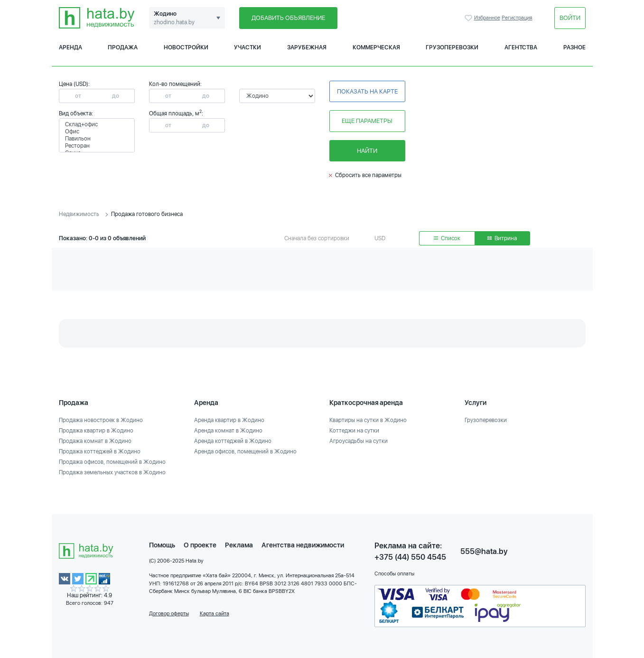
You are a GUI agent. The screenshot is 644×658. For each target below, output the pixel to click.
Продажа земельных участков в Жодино (112, 472)
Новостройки (186, 47)
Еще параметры (367, 121)
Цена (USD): (74, 84)
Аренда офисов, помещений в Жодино (245, 451)
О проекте (200, 545)
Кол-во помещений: (175, 84)
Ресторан (97, 146)
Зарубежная (307, 47)
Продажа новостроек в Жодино (101, 420)
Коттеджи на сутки (354, 431)
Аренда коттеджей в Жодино (233, 441)
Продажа (123, 47)
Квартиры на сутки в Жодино (368, 420)
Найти (367, 151)
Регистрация (517, 18)
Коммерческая (376, 47)
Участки (247, 47)
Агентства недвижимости (303, 545)
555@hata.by (484, 551)
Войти (570, 18)
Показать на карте (367, 91)
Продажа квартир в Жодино (96, 431)
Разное (574, 47)
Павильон (97, 139)
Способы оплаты (394, 574)
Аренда (70, 47)
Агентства (521, 47)
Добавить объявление (288, 18)
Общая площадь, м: (176, 113)
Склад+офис (97, 125)
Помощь (162, 545)
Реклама (239, 545)
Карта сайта (215, 614)
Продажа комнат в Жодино (95, 441)
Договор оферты (169, 614)
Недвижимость (79, 214)
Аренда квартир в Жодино (229, 420)
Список (447, 238)
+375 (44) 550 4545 (410, 557)
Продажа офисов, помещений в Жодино (112, 462)
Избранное (469, 18)
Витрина (502, 238)
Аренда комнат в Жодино (228, 431)
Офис (97, 132)
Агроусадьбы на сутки (359, 441)
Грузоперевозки (452, 47)
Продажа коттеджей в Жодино (100, 451)
